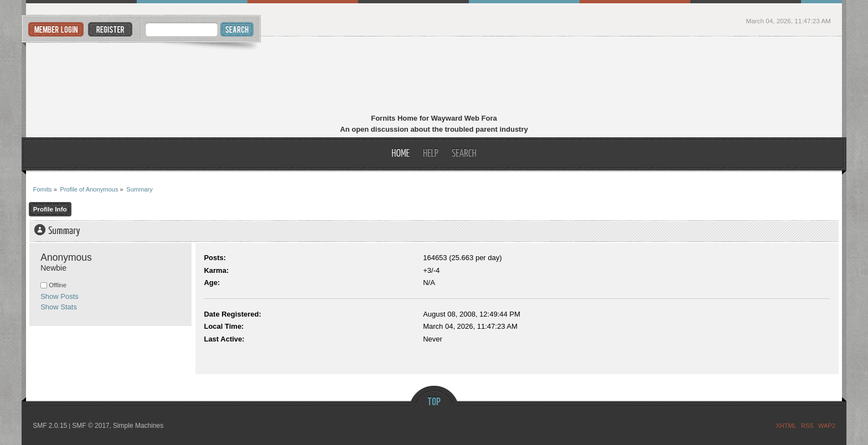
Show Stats (59, 307)
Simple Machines (138, 426)
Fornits (434, 76)
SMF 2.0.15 (50, 426)
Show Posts (60, 296)
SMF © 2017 (91, 426)
